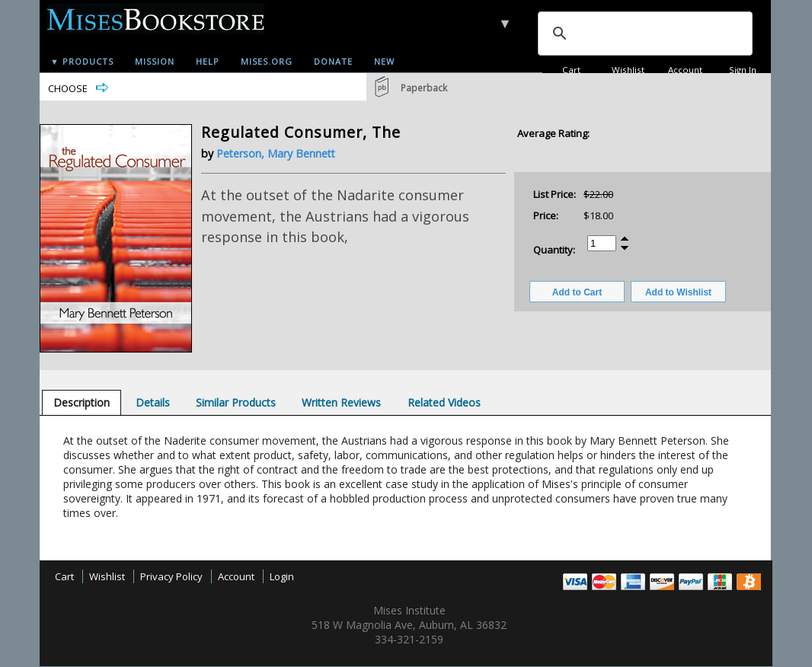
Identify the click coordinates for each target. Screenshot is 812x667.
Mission (155, 61)
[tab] (82, 402)
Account (685, 70)
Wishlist (628, 70)
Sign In (743, 70)
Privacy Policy (171, 576)
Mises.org (267, 61)
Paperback (424, 88)
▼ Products (82, 61)
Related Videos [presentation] (444, 402)
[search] (644, 34)
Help (208, 61)
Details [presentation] (153, 402)
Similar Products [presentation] (236, 402)
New (384, 61)
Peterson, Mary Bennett (276, 153)
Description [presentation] (82, 402)
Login (282, 576)
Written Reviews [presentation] (341, 402)
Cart (571, 70)
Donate (333, 61)
